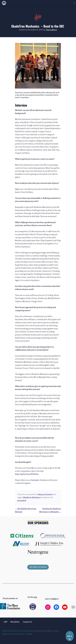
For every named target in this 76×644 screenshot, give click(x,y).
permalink (22, 501)
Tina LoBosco (51, 30)
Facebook (35, 480)
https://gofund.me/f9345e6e (27, 474)
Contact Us (27, 622)
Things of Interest (45, 494)
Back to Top (70, 636)
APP (6, 622)
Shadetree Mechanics (32, 497)
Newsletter (15, 622)
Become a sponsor (38, 567)
